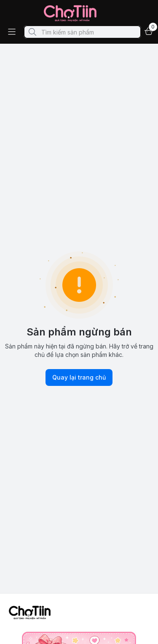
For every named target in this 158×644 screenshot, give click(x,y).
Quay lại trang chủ (79, 377)
